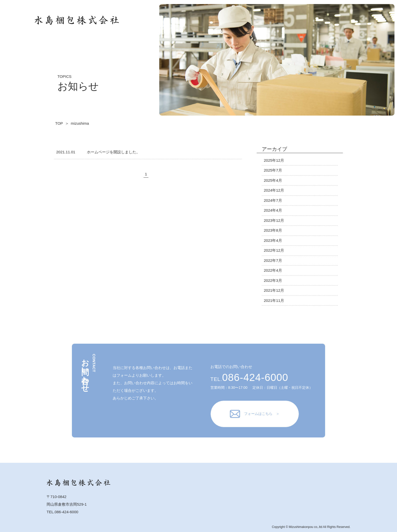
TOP (325, 22)
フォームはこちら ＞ (255, 414)
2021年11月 (274, 300)
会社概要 (340, 29)
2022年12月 (274, 250)
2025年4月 (273, 180)
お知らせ (355, 27)
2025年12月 (274, 160)
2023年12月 (274, 220)
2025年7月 (273, 170)
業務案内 (340, 19)
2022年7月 (273, 260)
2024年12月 (274, 190)
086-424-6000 (255, 377)
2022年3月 (273, 280)
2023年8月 (273, 230)
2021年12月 (274, 290)
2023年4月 (273, 240)
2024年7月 (273, 200)
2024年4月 (273, 210)
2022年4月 (273, 270)
